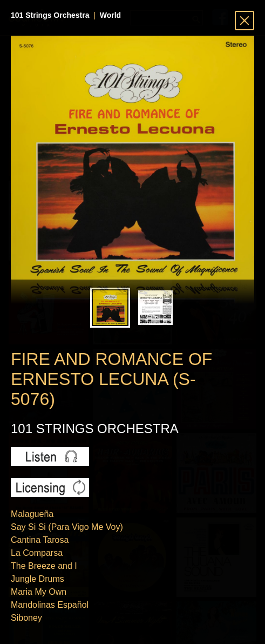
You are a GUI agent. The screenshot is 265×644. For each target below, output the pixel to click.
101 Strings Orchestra (50, 15)
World (110, 15)
